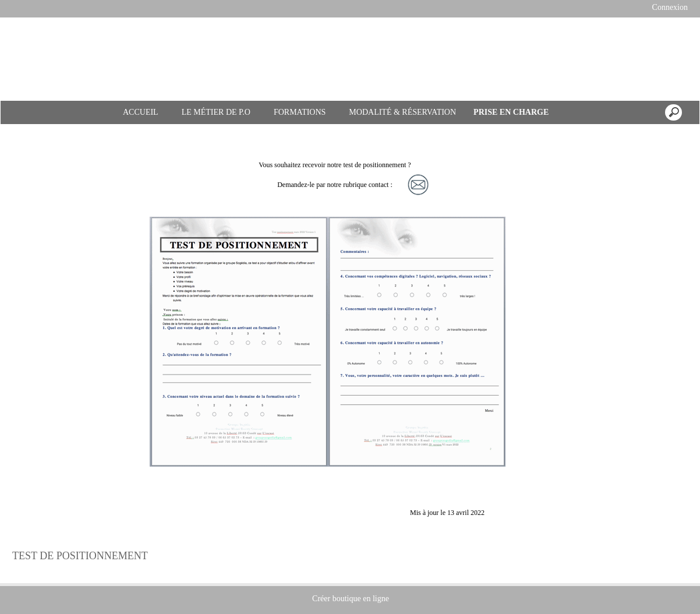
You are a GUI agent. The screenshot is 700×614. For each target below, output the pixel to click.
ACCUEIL (141, 112)
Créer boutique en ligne (351, 599)
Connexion (669, 7)
